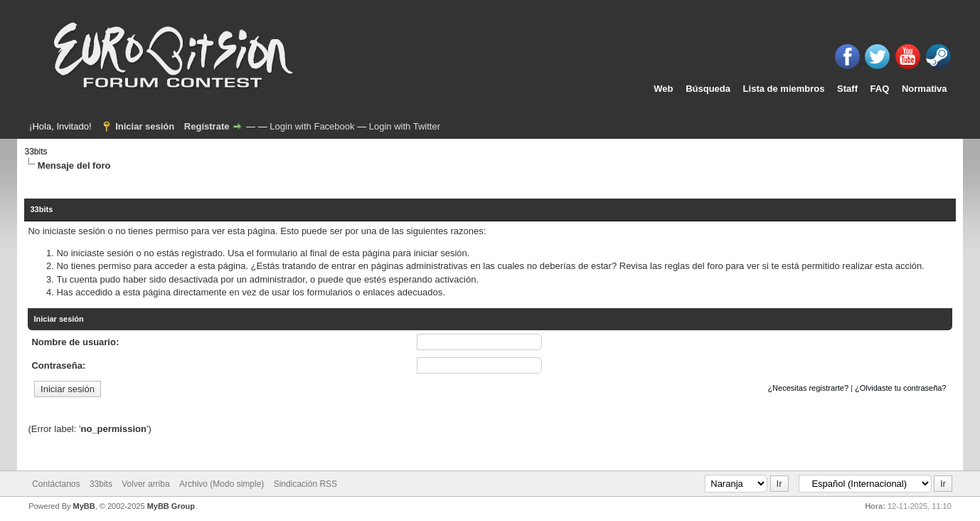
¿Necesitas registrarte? (808, 388)
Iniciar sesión (145, 126)
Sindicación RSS (305, 484)
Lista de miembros (784, 89)
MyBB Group (171, 506)
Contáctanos (56, 484)
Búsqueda (708, 89)
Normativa (925, 89)
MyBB (84, 506)
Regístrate (207, 126)
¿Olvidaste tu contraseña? (900, 388)
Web (663, 89)
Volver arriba (145, 484)
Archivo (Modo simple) (222, 484)
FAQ (880, 89)
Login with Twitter (405, 126)
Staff (847, 89)
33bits (36, 152)
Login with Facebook (312, 126)
